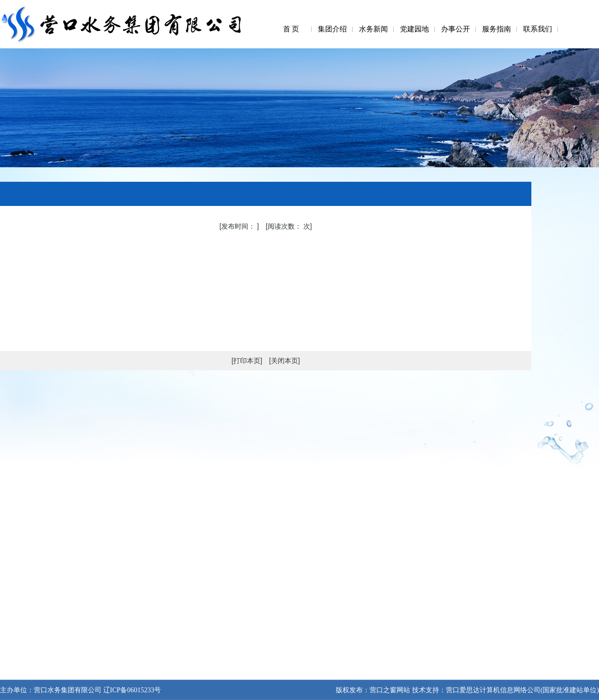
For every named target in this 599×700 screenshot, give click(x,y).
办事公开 (456, 29)
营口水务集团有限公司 (68, 690)
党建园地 (414, 29)
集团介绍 (332, 29)
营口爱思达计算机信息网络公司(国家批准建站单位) (522, 690)
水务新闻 (373, 29)
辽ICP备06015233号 (131, 690)
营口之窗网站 (390, 690)
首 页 (291, 29)
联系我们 (538, 29)
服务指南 (497, 29)
